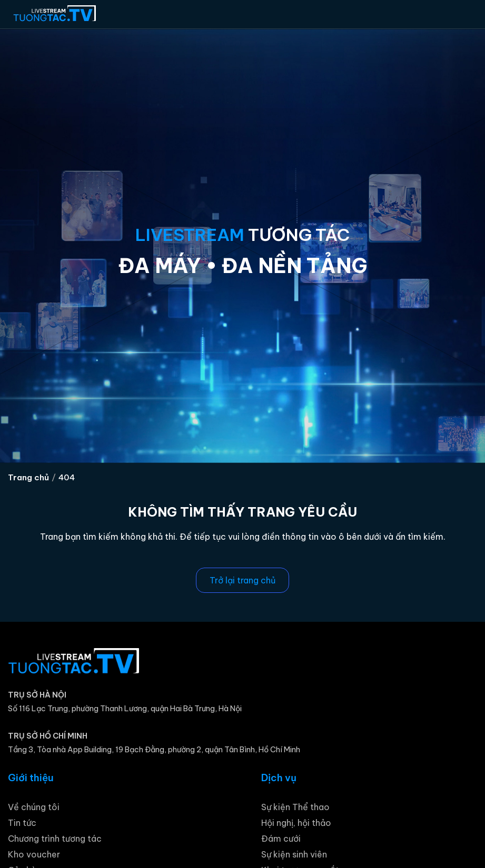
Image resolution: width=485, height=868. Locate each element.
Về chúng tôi (34, 807)
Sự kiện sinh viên (294, 854)
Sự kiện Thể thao (295, 807)
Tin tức (22, 823)
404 (67, 477)
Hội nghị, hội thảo (296, 823)
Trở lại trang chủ (242, 580)
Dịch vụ (279, 778)
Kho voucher (34, 854)
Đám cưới (281, 839)
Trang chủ (28, 477)
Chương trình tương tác (55, 839)
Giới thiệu (31, 778)
